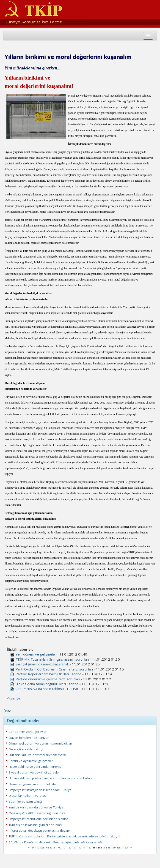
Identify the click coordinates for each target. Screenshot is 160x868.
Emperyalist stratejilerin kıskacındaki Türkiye (40, 790)
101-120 (67, 848)
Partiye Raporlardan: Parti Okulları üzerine (48, 674)
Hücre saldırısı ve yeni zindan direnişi (35, 767)
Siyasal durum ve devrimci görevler (34, 772)
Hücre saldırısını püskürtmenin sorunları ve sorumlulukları (50, 778)
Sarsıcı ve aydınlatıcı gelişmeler (31, 761)
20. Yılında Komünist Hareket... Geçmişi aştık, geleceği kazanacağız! (57, 842)
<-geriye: (14, 698)
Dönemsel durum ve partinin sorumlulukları (40, 743)
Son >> (128, 848)
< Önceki (40, 848)
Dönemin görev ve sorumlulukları (33, 784)
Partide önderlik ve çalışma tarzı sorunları (48, 679)
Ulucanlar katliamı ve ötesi (28, 796)
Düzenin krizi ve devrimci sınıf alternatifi (37, 755)
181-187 (107, 848)
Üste (7, 711)
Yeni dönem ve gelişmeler (36, 654)
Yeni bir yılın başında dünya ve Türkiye (36, 807)
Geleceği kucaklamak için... (28, 749)
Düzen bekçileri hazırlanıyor (29, 738)
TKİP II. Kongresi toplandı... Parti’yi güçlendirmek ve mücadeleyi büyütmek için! (64, 836)
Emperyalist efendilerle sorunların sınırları (39, 819)
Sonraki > (118, 848)
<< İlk (31, 848)
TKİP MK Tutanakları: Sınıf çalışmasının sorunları (52, 659)
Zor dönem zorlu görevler (28, 732)
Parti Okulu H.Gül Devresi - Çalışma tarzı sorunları (54, 669)
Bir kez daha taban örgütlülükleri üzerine (47, 684)
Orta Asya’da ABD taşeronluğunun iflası (37, 813)
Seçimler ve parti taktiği (25, 802)
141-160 (87, 848)
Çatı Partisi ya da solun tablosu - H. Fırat (47, 689)
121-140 (77, 848)
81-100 (57, 848)
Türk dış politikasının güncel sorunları (35, 825)
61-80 (49, 848)
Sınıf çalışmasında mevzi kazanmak (42, 664)
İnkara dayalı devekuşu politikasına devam (39, 831)
